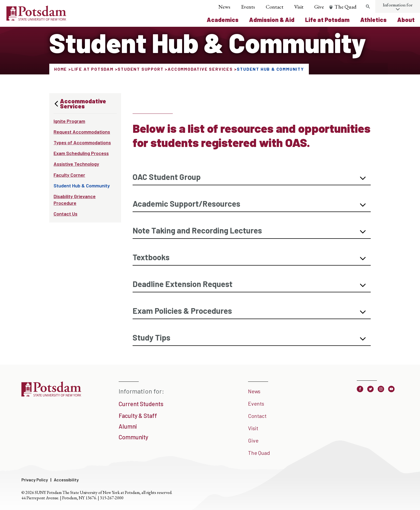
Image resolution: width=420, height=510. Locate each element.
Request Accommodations (82, 132)
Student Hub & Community (82, 186)
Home (61, 69)
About (406, 20)
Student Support (140, 69)
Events (248, 7)
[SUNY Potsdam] (51, 395)
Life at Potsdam (327, 20)
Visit (299, 7)
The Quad (346, 7)
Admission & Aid (272, 20)
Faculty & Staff (138, 415)
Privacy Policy (35, 480)
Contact (275, 7)
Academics (223, 20)
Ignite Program (69, 121)
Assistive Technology (76, 164)
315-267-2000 (112, 498)
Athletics (373, 20)
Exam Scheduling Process (81, 153)
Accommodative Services (200, 69)
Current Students (141, 404)
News (224, 7)
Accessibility (66, 480)
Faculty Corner (69, 175)
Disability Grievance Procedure (75, 200)
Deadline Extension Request (183, 284)
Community (133, 437)
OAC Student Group (167, 177)
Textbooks (151, 257)
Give (319, 7)
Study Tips (151, 337)
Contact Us (65, 214)
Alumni (128, 426)
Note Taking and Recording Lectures (197, 230)
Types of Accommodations (82, 142)
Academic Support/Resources (186, 203)
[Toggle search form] (368, 7)
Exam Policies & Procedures (182, 311)
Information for (398, 5)
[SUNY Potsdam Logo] (36, 19)
